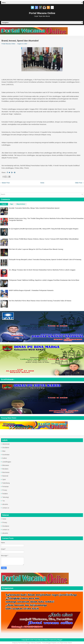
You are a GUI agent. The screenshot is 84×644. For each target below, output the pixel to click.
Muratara (5, 469)
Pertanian (5, 487)
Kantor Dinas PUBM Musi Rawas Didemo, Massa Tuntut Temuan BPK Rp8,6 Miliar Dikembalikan (44, 239)
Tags (12, 204)
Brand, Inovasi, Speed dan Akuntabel (20, 41)
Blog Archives (21, 204)
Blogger (60, 640)
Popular (4, 204)
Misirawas (6, 465)
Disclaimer (6, 448)
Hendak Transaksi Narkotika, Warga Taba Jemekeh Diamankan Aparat (34, 208)
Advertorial (6, 444)
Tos (4, 501)
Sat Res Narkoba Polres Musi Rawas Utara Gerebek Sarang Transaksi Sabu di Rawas (40, 301)
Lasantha (38, 643)
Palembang (6, 483)
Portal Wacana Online (42, 13)
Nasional (5, 476)
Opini (4, 479)
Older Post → (80, 183)
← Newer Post (5, 183)
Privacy (5, 490)
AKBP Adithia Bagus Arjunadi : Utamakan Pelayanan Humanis (31, 290)
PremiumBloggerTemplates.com (51, 643)
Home (42, 183)
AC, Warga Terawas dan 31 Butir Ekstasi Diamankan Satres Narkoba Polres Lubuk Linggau (42, 270)
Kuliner (5, 458)
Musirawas (6, 472)
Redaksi (5, 494)
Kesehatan (6, 455)
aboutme (5, 504)
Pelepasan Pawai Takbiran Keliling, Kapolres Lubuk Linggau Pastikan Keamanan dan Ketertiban (44, 280)
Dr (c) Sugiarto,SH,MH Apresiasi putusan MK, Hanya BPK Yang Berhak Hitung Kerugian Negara (44, 229)
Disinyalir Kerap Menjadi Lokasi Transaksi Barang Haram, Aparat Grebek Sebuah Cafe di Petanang (45, 260)
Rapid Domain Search (66, 643)
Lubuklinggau (7, 462)
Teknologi (5, 497)
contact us (6, 508)
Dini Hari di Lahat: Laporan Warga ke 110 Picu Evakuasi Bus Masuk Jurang (36, 249)
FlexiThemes (21, 643)
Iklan (4, 451)
